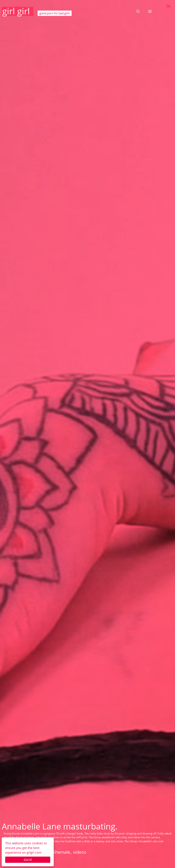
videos (80, 852)
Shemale (62, 852)
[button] (138, 11)
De (168, 6)
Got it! (28, 860)
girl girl (16, 11)
